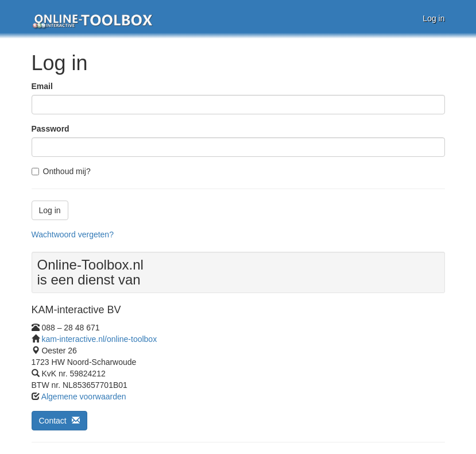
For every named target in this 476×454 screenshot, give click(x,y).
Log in (434, 18)
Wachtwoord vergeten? (73, 234)
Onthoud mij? (61, 171)
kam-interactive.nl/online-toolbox (99, 339)
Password (51, 129)
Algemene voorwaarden (84, 397)
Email (42, 86)
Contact (59, 421)
